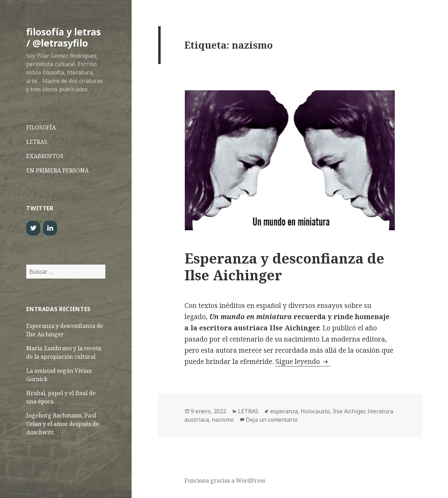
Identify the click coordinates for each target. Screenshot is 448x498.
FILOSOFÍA (41, 127)
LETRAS (37, 142)
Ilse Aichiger (349, 411)
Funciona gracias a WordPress (225, 481)
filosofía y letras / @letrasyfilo (64, 37)
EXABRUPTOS (45, 156)
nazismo (223, 420)
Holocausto (315, 411)
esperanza (284, 411)
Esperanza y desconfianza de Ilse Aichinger (284, 266)
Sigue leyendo (303, 362)
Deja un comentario (272, 420)
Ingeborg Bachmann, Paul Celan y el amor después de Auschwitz (63, 424)
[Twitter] (33, 228)
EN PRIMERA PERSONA (57, 170)
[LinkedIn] (50, 228)
